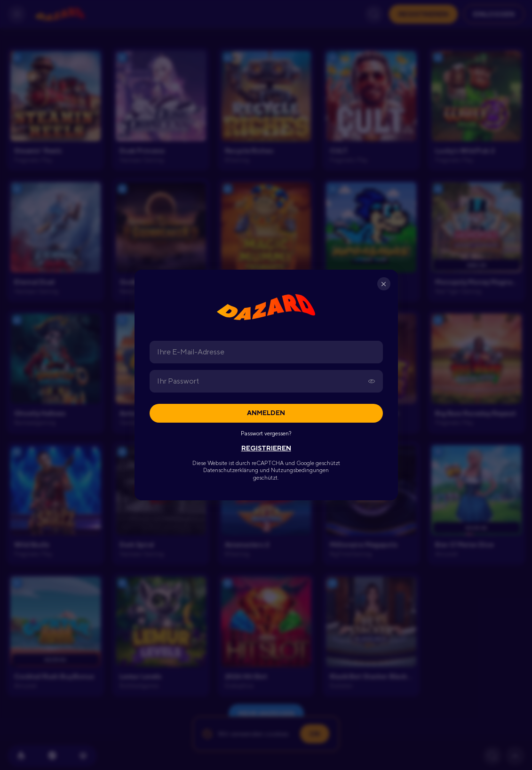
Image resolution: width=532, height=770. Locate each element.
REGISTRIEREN (266, 448)
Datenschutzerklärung (231, 470)
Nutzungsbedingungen (300, 470)
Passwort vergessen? (266, 433)
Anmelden (266, 413)
